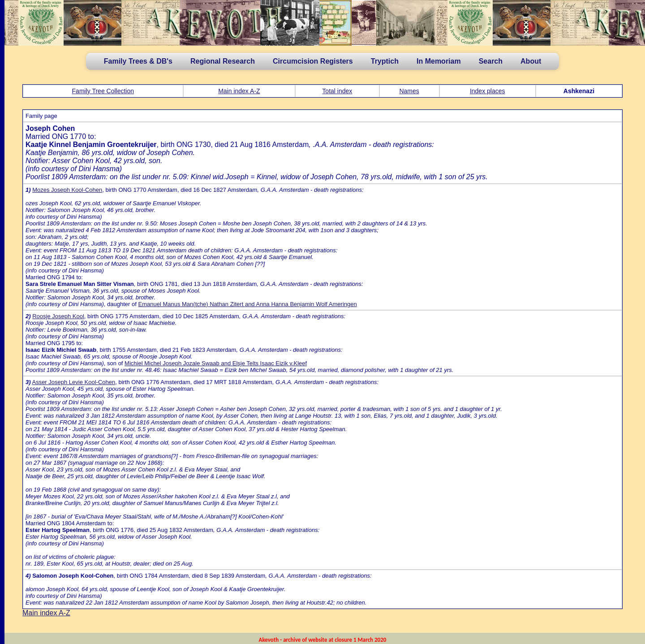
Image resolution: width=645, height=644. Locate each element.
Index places (488, 91)
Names (409, 91)
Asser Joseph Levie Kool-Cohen (73, 382)
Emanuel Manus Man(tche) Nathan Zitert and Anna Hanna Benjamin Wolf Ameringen (247, 304)
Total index (337, 91)
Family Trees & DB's (138, 61)
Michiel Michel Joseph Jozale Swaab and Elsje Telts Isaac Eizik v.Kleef (216, 363)
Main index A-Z (239, 91)
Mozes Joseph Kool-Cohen (67, 190)
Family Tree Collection (103, 91)
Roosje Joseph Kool (58, 316)
